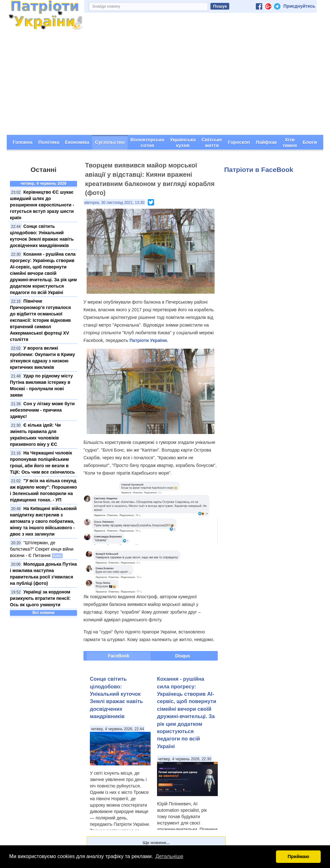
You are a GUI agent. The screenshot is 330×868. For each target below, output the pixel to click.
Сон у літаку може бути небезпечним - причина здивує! (42, 410)
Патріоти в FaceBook (259, 169)
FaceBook (119, 655)
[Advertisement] (165, 87)
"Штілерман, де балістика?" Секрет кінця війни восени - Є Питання (42, 549)
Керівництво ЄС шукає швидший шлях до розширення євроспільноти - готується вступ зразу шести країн (42, 205)
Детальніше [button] (169, 856)
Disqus (183, 655)
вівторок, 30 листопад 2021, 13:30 (114, 202)
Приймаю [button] (298, 856)
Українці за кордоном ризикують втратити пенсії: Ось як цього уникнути (40, 598)
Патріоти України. (149, 340)
